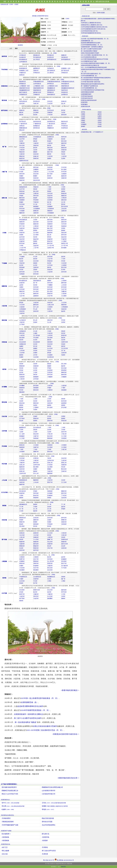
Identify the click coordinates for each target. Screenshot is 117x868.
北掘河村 (22, 544)
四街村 (35, 189)
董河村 (49, 154)
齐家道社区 (65, 73)
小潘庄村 (50, 150)
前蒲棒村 (64, 559)
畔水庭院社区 (23, 281)
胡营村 (63, 405)
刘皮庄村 (50, 270)
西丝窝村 (36, 570)
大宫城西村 (37, 209)
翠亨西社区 (51, 84)
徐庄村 (49, 592)
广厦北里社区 (51, 124)
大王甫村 (64, 296)
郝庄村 (35, 148)
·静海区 (83, 126)
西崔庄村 (50, 294)
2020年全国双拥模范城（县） (89, 76)
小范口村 (64, 434)
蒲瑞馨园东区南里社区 (68, 88)
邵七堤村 (50, 407)
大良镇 (4, 233)
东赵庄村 (50, 196)
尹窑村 (49, 368)
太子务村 (22, 324)
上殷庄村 (50, 537)
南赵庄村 (36, 239)
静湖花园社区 (23, 68)
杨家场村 (50, 473)
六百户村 (50, 296)
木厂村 (63, 351)
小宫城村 (22, 211)
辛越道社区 (23, 73)
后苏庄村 (64, 548)
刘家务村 (50, 224)
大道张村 (22, 307)
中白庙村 (36, 338)
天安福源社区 (37, 137)
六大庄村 (50, 533)
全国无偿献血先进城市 (88, 92)
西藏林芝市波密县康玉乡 (10, 791)
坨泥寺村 (50, 198)
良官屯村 (50, 257)
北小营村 (36, 235)
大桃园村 (64, 377)
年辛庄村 (64, 172)
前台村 (49, 546)
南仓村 (21, 348)
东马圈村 (22, 386)
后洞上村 (22, 465)
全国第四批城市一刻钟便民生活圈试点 (29, 714)
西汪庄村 (64, 141)
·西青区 (100, 118)
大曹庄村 (36, 193)
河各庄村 (22, 263)
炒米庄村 (50, 230)
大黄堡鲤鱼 (5, 837)
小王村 (21, 511)
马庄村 (63, 112)
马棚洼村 (64, 291)
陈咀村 (35, 504)
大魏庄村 (36, 594)
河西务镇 (4, 342)
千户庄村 (64, 568)
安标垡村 (64, 390)
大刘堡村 (22, 452)
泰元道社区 (23, 491)
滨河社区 (50, 101)
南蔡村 (49, 281)
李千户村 (22, 226)
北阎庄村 (36, 267)
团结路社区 (37, 55)
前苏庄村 (22, 550)
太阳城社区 (23, 331)
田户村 (35, 583)
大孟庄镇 (4, 306)
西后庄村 (22, 403)
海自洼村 (64, 233)
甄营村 (21, 407)
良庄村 (21, 265)
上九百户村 (23, 248)
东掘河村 (50, 544)
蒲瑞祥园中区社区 (25, 88)
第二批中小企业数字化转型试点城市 (28, 718)
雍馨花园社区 (23, 128)
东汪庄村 (50, 570)
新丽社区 (22, 110)
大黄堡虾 (45, 841)
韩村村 (21, 601)
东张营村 (50, 370)
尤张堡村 (64, 438)
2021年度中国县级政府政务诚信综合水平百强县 (95, 59)
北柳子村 (36, 447)
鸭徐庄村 (22, 152)
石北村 (49, 416)
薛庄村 (63, 110)
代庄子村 (36, 568)
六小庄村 (36, 539)
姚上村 (49, 235)
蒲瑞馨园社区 (51, 88)
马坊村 (21, 261)
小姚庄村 (36, 143)
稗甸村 (35, 139)
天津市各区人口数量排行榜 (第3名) (91, 23)
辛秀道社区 (37, 73)
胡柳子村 (36, 452)
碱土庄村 (50, 228)
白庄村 (35, 265)
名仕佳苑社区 (37, 427)
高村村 (63, 577)
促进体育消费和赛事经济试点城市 (30, 706)
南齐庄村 (36, 550)
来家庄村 (64, 522)
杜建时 (8, 809)
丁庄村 (63, 259)
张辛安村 (50, 559)
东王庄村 (36, 261)
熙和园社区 (51, 92)
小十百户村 (51, 246)
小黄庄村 (36, 460)
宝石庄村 (50, 344)
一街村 (49, 187)
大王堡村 (64, 447)
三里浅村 (64, 294)
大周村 (49, 581)
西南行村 (22, 522)
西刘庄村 (36, 390)
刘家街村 (64, 465)
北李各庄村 (51, 460)
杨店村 (63, 311)
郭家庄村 (36, 548)
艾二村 (35, 509)
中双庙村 (50, 524)
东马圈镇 (4, 387)
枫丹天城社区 (23, 92)
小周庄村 (36, 226)
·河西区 (83, 114)
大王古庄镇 (4, 492)
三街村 (63, 187)
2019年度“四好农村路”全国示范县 (91, 82)
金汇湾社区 (37, 59)
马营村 (35, 410)
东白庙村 (50, 338)
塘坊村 (35, 141)
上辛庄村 (22, 351)
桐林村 (63, 598)
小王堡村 (36, 445)
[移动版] (35, 16)
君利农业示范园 (47, 822)
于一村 (49, 504)
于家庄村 (36, 202)
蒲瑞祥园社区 (65, 86)
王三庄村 (64, 482)
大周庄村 (64, 198)
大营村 (21, 495)
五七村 (35, 331)
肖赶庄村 (64, 458)
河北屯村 (22, 458)
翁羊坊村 (50, 289)
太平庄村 (50, 265)
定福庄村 (22, 283)
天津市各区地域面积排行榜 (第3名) (91, 33)
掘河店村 (36, 544)
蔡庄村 (49, 145)
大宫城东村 (51, 209)
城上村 (63, 103)
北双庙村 (64, 524)
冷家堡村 (50, 445)
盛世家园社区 (51, 90)
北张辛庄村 (23, 473)
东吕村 (21, 206)
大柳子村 (36, 436)
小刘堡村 (64, 445)
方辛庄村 (22, 148)
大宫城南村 (51, 213)
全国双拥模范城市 (86, 94)
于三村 (21, 507)
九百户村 (64, 289)
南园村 (49, 366)
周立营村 (22, 526)
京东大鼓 (5, 854)
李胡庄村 (50, 261)
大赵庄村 (36, 598)
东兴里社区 (51, 357)
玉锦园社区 (37, 94)
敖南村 (63, 418)
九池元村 (64, 460)
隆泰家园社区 (23, 480)
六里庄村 (64, 533)
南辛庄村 (50, 169)
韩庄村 (49, 346)
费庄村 (21, 112)
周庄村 (63, 145)
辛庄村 (21, 270)
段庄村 (35, 115)
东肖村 (49, 507)
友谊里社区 (51, 57)
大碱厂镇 (4, 172)
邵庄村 (35, 259)
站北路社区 (23, 57)
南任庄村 (50, 148)
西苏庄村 (64, 220)
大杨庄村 (50, 566)
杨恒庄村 (64, 143)
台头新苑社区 (37, 577)
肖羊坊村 (22, 289)
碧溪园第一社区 (66, 68)
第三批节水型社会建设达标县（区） (91, 74)
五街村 (21, 401)
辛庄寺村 (22, 204)
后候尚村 (36, 579)
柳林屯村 (64, 372)
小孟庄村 (50, 311)
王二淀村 (22, 434)
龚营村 (63, 191)
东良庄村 (36, 154)
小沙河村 (22, 353)
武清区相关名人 (6, 800)
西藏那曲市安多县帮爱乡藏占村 (52, 787)
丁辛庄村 (64, 495)
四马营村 (64, 561)
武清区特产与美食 (6, 831)
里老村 (21, 583)
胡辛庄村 (22, 174)
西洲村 (35, 522)
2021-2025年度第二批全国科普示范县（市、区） (45, 730)
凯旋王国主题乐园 (48, 818)
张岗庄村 (64, 309)
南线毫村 (36, 206)
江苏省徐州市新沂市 (49, 794)
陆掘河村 (22, 542)
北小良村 (36, 233)
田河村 (49, 176)
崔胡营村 (64, 403)
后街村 (63, 537)
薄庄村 (35, 375)
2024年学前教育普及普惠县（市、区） (36, 710)
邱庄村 (49, 535)
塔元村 (63, 467)
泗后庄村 (50, 320)
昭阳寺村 (64, 305)
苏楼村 (21, 202)
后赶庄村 (22, 239)
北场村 (49, 520)
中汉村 (35, 581)
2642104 (63, 867)
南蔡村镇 (4, 286)
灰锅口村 (36, 156)
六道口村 (64, 449)
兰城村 (21, 579)
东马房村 (22, 590)
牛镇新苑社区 (23, 577)
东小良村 (36, 291)
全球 (100, 1)
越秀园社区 (37, 68)
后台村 (63, 546)
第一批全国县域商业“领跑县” (26, 722)
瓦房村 (63, 158)
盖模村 (49, 158)
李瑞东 (48, 809)
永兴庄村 (22, 581)
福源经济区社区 (24, 161)
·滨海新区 (84, 124)
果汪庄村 (50, 568)
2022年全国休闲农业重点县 (89, 57)
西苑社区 (64, 124)
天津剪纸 (45, 847)
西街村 (49, 364)
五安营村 (50, 200)
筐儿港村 (64, 169)
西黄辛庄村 (37, 590)
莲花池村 (22, 267)
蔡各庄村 (50, 241)
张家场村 (50, 491)
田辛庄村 (36, 274)
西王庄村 (64, 267)
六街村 (63, 430)
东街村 (21, 364)
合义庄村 (50, 348)
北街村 (35, 364)
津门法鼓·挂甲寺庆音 (49, 851)
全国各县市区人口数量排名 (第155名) (92, 25)
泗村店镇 (4, 320)
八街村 (35, 432)
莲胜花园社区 (37, 281)
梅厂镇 (4, 147)
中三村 (35, 204)
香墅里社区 (23, 518)
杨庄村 (63, 366)
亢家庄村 (50, 471)
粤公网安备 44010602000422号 (64, 860)
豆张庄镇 (4, 520)
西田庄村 (36, 403)
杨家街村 (22, 467)
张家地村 (36, 438)
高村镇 (4, 578)
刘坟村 (63, 344)
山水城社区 (23, 320)
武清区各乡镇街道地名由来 (89, 100)
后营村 (63, 228)
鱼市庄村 (64, 401)
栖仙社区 (22, 130)
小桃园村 (50, 377)
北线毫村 (50, 206)
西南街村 (22, 366)
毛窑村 (63, 355)
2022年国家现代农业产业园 (89, 61)
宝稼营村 (50, 112)
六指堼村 (50, 139)
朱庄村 (49, 263)
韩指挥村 (36, 498)
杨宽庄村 (22, 158)
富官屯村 (22, 243)
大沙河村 (36, 357)
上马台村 (36, 482)
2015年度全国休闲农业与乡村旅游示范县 (93, 90)
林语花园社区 (23, 220)
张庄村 (35, 237)
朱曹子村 (22, 559)
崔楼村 (35, 348)
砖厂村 (35, 283)
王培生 (54, 803)
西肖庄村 (50, 452)
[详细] (55, 53)
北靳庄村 (36, 213)
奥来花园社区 (51, 94)
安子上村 (36, 307)
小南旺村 (50, 390)
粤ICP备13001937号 (49, 860)
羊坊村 (35, 351)
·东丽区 (83, 118)
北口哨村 (50, 467)
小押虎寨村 (65, 307)
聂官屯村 (64, 283)
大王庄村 (22, 305)
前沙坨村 (36, 222)
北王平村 (22, 139)
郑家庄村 (36, 158)
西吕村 (63, 204)
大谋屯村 (50, 386)
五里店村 (50, 372)
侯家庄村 (22, 222)
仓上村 (49, 322)
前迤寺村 (50, 239)
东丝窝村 (22, 570)
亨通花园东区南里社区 (54, 82)
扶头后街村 (23, 342)
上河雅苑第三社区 (53, 86)
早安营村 (36, 200)
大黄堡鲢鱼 (5, 841)
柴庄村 (63, 257)
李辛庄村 (22, 209)
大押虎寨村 (23, 309)
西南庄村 (36, 418)
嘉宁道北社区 (65, 70)
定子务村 (22, 418)
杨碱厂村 (50, 539)
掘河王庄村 (65, 544)
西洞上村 (64, 463)
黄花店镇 (4, 402)
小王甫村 (64, 241)
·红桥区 (100, 116)
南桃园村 (36, 377)
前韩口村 (22, 471)
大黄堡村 (22, 557)
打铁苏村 (22, 224)
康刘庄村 (64, 200)
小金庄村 (50, 272)
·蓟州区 (100, 126)
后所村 (63, 322)
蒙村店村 (36, 305)
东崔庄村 (22, 233)
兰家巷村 (64, 174)
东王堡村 (50, 447)
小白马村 (36, 535)
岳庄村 (63, 340)
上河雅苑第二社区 (39, 86)
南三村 (49, 202)
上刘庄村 (50, 335)
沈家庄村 (64, 211)
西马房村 (36, 386)
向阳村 (21, 235)
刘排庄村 (36, 178)
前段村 (35, 263)
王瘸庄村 (22, 143)
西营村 (35, 230)
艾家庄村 (64, 471)
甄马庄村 (64, 469)
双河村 (49, 526)
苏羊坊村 (64, 287)
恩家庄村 (36, 224)
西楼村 (49, 469)
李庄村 (21, 368)
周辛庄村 (36, 196)
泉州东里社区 (37, 121)
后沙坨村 (50, 222)
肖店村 (21, 548)
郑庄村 (63, 333)
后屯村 (21, 592)
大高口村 (64, 535)
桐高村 (35, 471)
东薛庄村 (22, 482)
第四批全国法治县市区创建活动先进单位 (93, 84)
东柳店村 (36, 537)
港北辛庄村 (37, 180)
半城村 (49, 388)
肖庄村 (35, 344)
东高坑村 (22, 193)
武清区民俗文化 (6, 844)
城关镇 (4, 369)
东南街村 (36, 366)
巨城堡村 (50, 495)
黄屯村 (49, 353)
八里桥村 (36, 407)
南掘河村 (36, 542)
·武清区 (83, 122)
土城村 (35, 333)
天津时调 (45, 854)
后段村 (35, 270)
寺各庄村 (50, 303)
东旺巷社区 (65, 57)
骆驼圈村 (50, 598)
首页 (5, 1)
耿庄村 (35, 592)
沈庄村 (21, 141)
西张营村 (64, 370)
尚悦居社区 (65, 92)
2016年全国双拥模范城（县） (89, 88)
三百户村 (36, 272)
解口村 (21, 410)
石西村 (63, 416)
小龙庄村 (22, 335)
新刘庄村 (64, 115)
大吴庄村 (50, 156)
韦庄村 (63, 154)
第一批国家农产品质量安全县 (89, 86)
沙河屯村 (36, 379)
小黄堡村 (36, 557)
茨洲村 (49, 522)
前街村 (21, 539)
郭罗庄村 (64, 137)
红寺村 (63, 270)
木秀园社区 (23, 250)
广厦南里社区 (37, 124)
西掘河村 (64, 542)
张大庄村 (22, 145)
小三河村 (22, 438)
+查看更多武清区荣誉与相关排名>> (66, 734)
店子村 (49, 204)
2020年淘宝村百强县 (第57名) (89, 31)
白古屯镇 (4, 593)
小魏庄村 (50, 594)
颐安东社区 (65, 121)
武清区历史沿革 (86, 106)
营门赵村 (50, 226)
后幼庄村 (22, 311)
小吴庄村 (64, 156)
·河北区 (83, 116)
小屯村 (35, 372)
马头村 (49, 351)
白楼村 (21, 566)
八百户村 (50, 259)
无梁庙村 (22, 377)
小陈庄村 (22, 322)
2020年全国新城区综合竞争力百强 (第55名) (93, 29)
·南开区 (100, 114)
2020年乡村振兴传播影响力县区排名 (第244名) (94, 27)
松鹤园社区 (37, 126)
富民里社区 (37, 128)
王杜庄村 (64, 209)
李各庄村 (64, 421)
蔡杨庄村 (36, 546)
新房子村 (22, 594)
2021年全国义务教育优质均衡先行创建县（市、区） (96, 63)
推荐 (97, 1)
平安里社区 (65, 126)
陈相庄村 (64, 193)
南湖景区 (20, 45)
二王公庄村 (51, 172)
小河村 (21, 246)
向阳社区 (22, 533)
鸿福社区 (36, 187)
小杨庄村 (22, 463)
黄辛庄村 (64, 235)
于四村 (35, 507)
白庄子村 (22, 189)
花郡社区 (36, 70)
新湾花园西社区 (66, 59)
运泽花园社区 (23, 62)
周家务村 (50, 211)
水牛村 (35, 355)
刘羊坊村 (36, 287)
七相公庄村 (51, 305)
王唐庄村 (22, 154)
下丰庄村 (22, 169)
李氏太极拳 (5, 851)
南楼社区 (64, 55)
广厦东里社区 (23, 124)
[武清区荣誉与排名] (43, 16)
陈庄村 (21, 259)
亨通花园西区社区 (39, 82)
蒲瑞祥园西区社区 (39, 88)
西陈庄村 (22, 156)
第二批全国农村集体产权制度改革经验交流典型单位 (96, 78)
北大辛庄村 (65, 348)
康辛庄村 (36, 463)
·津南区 (83, 120)
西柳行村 (64, 520)
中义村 (35, 257)
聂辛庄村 (64, 493)
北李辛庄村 (37, 465)
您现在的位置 (4, 4)
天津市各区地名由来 (87, 96)
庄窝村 (35, 353)
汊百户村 (50, 548)
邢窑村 (49, 191)
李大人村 (36, 473)
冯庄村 (49, 458)
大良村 (35, 220)
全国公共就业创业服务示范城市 (45, 726)
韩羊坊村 (36, 289)
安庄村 (35, 285)
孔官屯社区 (51, 110)
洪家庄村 (64, 178)
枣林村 (49, 498)
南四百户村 (65, 243)
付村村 (63, 596)
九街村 (49, 432)
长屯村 (21, 172)
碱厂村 (63, 579)
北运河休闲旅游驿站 (49, 825)
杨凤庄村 (64, 176)
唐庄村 (49, 340)
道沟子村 (64, 432)
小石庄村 (22, 568)
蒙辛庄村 (50, 243)
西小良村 (50, 291)
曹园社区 (36, 110)
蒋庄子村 (64, 563)
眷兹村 (21, 524)
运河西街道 (4, 124)
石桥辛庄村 (65, 342)
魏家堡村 (36, 480)
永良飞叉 (5, 847)
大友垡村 (50, 355)
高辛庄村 (64, 272)
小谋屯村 (64, 386)
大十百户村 (65, 246)
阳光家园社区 (23, 59)
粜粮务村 (36, 296)
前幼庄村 (36, 311)
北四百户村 (51, 248)
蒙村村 (35, 243)
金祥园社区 (65, 94)
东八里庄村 (51, 561)
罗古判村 (64, 407)
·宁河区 (100, 124)
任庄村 (49, 579)
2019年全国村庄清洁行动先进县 (90, 80)
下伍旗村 (22, 257)
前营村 (63, 189)
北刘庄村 (64, 498)
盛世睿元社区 (37, 92)
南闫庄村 (50, 220)
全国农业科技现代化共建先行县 (90, 65)
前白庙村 (22, 338)
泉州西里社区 (51, 121)
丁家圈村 (50, 285)
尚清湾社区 (65, 128)
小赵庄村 (22, 596)
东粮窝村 (22, 200)
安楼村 (21, 176)
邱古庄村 (50, 590)
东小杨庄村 (65, 566)
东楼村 (35, 469)
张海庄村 (64, 150)
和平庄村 (64, 592)
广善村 (63, 388)
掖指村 (35, 152)
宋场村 (35, 491)
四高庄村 (22, 563)
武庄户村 (36, 559)
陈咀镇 (4, 506)
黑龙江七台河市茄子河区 (10, 794)
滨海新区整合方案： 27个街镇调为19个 (92, 132)
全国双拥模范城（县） (29, 702)
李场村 (63, 509)
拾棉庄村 (36, 533)
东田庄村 (50, 403)
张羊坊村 (50, 287)
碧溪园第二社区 (24, 70)
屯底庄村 (22, 228)
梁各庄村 (50, 421)
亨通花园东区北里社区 (68, 82)
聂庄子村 (50, 152)
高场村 (21, 520)
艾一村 (21, 509)
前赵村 (35, 198)
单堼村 (63, 152)
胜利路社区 (51, 55)
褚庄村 (21, 115)
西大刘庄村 (65, 206)
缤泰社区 (64, 101)
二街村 (49, 189)
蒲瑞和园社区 (37, 90)
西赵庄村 (36, 228)
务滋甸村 (36, 566)
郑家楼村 (22, 436)
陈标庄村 (64, 148)
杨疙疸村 (64, 590)
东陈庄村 (36, 145)
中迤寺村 (64, 239)
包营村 (35, 405)
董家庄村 (64, 491)
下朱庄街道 (4, 70)
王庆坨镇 (4, 431)
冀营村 (21, 405)
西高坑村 (22, 191)
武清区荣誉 (84, 102)
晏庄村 (49, 401)
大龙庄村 (50, 333)
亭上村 (35, 309)
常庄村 (21, 390)
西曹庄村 (36, 211)
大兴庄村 (64, 263)
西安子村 (50, 482)
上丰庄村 (64, 285)
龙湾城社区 (51, 68)
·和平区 (83, 112)
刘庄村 (49, 309)
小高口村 (22, 537)
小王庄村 (64, 303)
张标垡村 (36, 388)
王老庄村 (50, 480)
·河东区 (100, 112)
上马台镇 (4, 480)
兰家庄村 (36, 172)
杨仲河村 (64, 375)
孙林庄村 (50, 178)
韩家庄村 (22, 180)
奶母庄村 (64, 335)
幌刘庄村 (22, 198)
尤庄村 (35, 150)
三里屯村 (22, 460)
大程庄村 (22, 313)
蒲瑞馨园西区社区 (25, 90)
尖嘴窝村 (36, 169)
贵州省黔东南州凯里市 (9, 787)
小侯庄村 (50, 143)
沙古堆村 (36, 112)
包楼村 (21, 346)
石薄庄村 (36, 458)
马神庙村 (22, 274)
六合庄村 (50, 103)
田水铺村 (64, 248)
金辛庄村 (22, 237)
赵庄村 (63, 557)
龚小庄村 (36, 191)
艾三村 (49, 509)
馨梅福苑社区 (23, 137)
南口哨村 (36, 467)
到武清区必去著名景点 (8, 815)
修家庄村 (64, 196)
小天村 (63, 594)
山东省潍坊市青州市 (49, 791)
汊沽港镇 (4, 446)
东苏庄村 (22, 469)
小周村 (63, 581)
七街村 (21, 432)
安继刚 (55, 806)
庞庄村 (63, 507)
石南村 (35, 416)
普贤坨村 (50, 563)
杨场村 (63, 230)
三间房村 (50, 307)
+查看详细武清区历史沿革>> (68, 778)
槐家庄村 (22, 213)
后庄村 (21, 372)
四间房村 (50, 342)
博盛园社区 (51, 128)
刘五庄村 (36, 174)
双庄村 (63, 139)
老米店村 (22, 103)
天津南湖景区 (6, 818)
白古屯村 (50, 596)
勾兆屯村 (50, 167)
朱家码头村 (65, 539)
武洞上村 (50, 463)
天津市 (11, 4)
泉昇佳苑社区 (23, 101)
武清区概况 (84, 104)
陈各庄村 (36, 495)
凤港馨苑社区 (51, 577)
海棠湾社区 (65, 90)
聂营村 (21, 498)
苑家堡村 (22, 447)
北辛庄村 (50, 193)
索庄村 (63, 338)
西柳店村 (22, 546)
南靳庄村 (22, 291)
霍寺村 (49, 237)
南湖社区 (22, 75)
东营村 (21, 230)
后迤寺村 (22, 241)
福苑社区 (50, 126)
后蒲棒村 (22, 561)
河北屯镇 (4, 464)
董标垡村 (22, 392)
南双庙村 (36, 524)
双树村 (35, 241)
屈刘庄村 (36, 596)
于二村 (63, 504)
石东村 (21, 416)
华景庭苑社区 (23, 94)
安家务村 (64, 226)
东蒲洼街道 (4, 86)
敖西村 (35, 421)
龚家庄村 (36, 520)
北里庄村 (64, 353)
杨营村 (49, 405)
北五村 (63, 480)
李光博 (13, 806)
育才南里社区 (37, 57)
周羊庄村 (22, 333)
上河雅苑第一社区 (25, 86)
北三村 (63, 202)
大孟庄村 (36, 303)
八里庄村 (22, 379)
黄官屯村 (36, 167)
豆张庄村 (36, 518)
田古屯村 (64, 368)
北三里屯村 (37, 335)
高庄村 (21, 340)
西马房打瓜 (46, 834)
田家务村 (22, 388)
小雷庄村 (22, 150)
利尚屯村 (36, 493)
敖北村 (21, 421)
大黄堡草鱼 (46, 837)
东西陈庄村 (23, 344)
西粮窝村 (22, 178)
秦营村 (21, 355)
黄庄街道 (4, 100)
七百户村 (22, 296)
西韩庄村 (22, 375)
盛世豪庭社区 (23, 504)
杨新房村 (50, 233)
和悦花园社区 (65, 84)
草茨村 (21, 370)
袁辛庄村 (50, 375)
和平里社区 (23, 121)
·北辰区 (100, 120)
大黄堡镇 (4, 561)
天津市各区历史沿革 (87, 98)
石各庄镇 (4, 416)
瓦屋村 (21, 357)
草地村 (21, 196)
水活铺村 (50, 493)
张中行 (10, 803)
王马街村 (50, 465)
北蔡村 (21, 287)
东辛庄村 (50, 518)
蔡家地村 (50, 438)
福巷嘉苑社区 (23, 187)
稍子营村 (22, 598)
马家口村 (36, 103)
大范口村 (50, 434)
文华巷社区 (23, 55)
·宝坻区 (100, 122)
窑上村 (35, 320)
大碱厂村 (22, 167)
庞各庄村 (64, 222)
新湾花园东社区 (52, 59)
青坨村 (35, 526)
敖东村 (49, 418)
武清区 (16, 4)
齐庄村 (63, 261)
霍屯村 (21, 303)
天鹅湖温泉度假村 (8, 822)
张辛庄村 (50, 283)
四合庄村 (36, 434)
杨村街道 (4, 56)
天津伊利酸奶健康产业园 (10, 825)
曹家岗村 (36, 561)
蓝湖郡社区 (51, 137)
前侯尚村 (22, 493)
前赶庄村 (64, 237)
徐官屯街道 (4, 110)
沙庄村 (35, 370)
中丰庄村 (64, 167)
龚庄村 (63, 346)
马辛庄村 (64, 224)
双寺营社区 (37, 101)
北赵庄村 (36, 246)
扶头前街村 (37, 342)
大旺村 (49, 511)
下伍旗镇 (4, 263)
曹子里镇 (4, 540)
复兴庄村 (50, 436)
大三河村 (64, 436)
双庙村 (49, 141)
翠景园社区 (23, 84)
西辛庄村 (64, 518)
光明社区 (22, 126)
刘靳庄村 (36, 563)
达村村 (21, 285)
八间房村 (64, 265)
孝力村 (35, 346)
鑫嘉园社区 (23, 427)
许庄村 (35, 368)
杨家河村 (22, 484)
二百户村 (36, 248)
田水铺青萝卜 (6, 834)
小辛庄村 (50, 115)
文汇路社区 (51, 73)
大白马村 (22, 535)
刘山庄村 (50, 542)
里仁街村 (64, 364)
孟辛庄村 (22, 272)
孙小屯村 (50, 174)
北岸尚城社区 (37, 84)
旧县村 (35, 322)
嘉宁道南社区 (51, 70)
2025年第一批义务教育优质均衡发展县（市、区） (40, 698)
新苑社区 (22, 445)
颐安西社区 (23, 82)
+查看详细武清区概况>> (70, 690)
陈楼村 (35, 176)
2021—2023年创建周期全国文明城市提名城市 (94, 67)
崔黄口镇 (4, 198)
